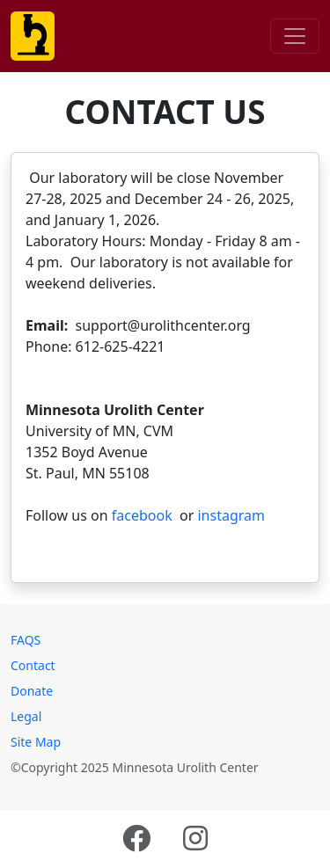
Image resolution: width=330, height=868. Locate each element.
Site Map (36, 742)
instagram (229, 515)
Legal (26, 716)
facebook (142, 515)
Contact (33, 665)
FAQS (26, 640)
